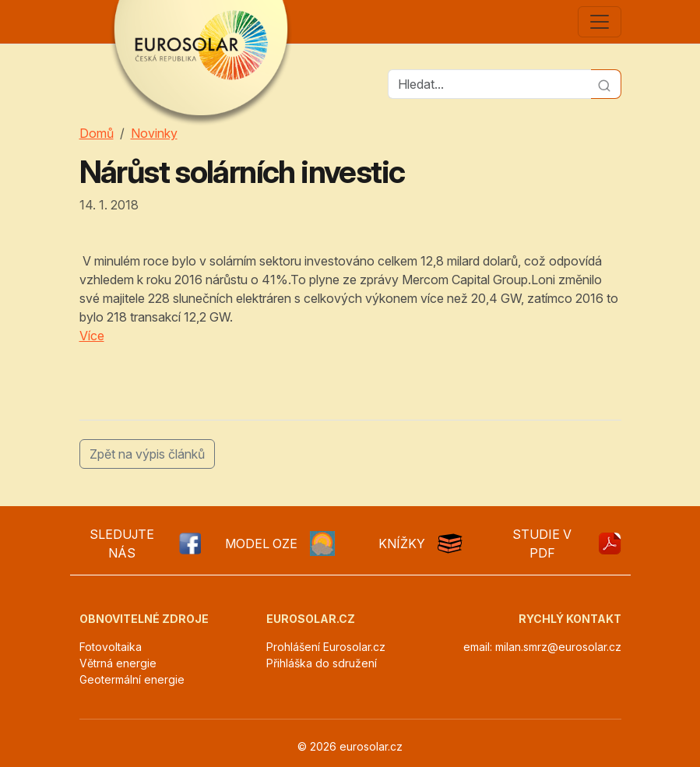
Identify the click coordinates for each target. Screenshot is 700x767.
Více (92, 336)
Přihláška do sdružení (322, 663)
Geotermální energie (132, 679)
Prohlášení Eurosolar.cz (326, 647)
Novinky (154, 133)
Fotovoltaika (111, 647)
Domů (97, 133)
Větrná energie (118, 663)
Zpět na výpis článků (147, 454)
